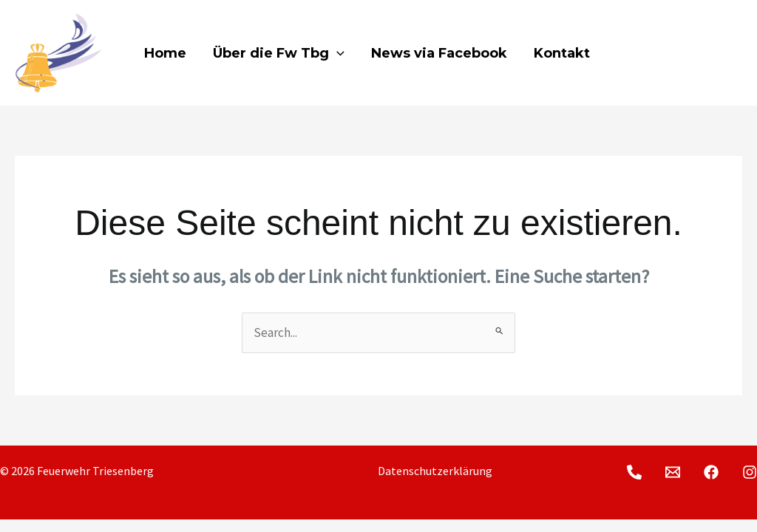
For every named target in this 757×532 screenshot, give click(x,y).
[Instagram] (723, 54)
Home (165, 53)
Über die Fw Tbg (279, 53)
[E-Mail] (664, 54)
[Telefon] (634, 54)
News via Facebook (439, 53)
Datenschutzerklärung (435, 471)
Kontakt (562, 53)
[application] (337, 53)
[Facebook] (693, 54)
